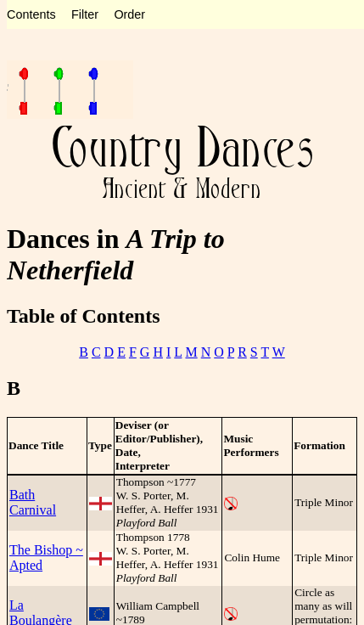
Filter (85, 14)
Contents (31, 14)
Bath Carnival (33, 502)
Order (129, 14)
